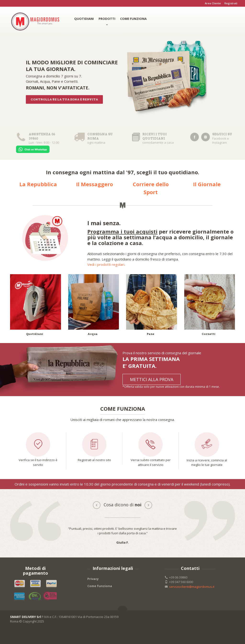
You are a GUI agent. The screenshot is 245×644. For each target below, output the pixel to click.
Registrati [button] (231, 3)
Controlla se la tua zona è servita (64, 99)
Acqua (93, 334)
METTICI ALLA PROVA (152, 379)
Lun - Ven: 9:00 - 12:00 (39, 138)
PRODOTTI (107, 21)
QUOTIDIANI (84, 19)
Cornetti (209, 334)
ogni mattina (97, 138)
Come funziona (100, 586)
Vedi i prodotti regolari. (106, 264)
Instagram (220, 142)
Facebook (219, 138)
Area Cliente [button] (213, 3)
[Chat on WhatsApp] (33, 149)
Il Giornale (207, 184)
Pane (150, 334)
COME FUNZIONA (133, 19)
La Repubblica (38, 184)
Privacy (93, 579)
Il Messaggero (95, 184)
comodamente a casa (155, 138)
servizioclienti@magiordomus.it (192, 587)
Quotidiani (35, 334)
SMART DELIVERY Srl (25, 617)
